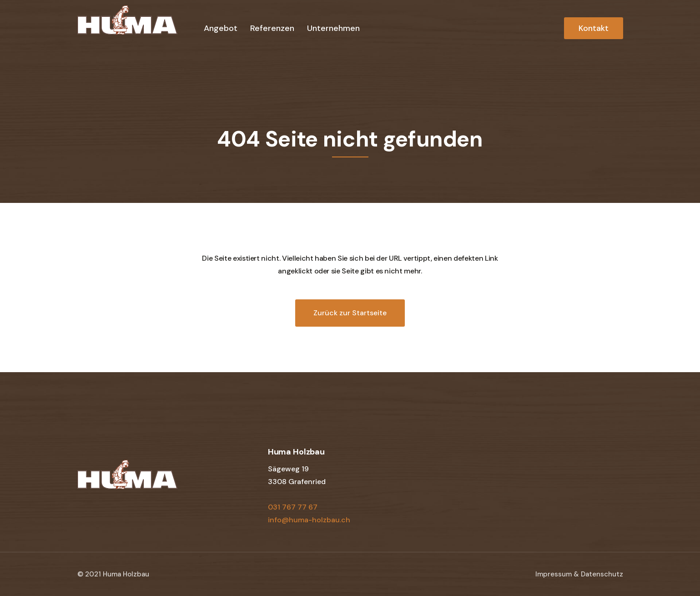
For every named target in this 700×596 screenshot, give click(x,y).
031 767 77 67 (293, 507)
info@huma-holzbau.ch (309, 520)
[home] (127, 27)
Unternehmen (333, 28)
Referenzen (272, 28)
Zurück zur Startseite (350, 313)
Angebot (221, 28)
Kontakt (594, 28)
